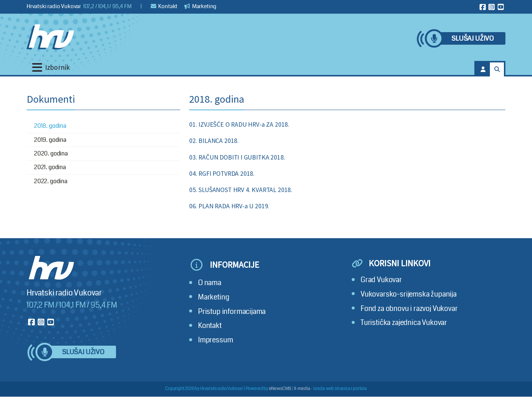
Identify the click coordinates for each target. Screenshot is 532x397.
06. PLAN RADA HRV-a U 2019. (229, 206)
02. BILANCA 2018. (214, 141)
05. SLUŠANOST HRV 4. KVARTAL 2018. (241, 190)
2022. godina (51, 181)
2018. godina (50, 126)
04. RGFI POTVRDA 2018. (222, 174)
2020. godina (51, 153)
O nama (210, 283)
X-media (302, 389)
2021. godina (50, 167)
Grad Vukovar (381, 280)
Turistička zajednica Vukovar (404, 323)
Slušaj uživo (473, 39)
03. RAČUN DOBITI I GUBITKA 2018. (237, 157)
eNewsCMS (280, 389)
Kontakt (164, 6)
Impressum (215, 340)
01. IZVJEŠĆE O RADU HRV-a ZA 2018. (239, 124)
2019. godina (50, 140)
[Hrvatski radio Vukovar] (50, 37)
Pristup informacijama (232, 312)
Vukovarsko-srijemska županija (409, 294)
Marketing (200, 6)
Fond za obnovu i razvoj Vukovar (409, 309)
